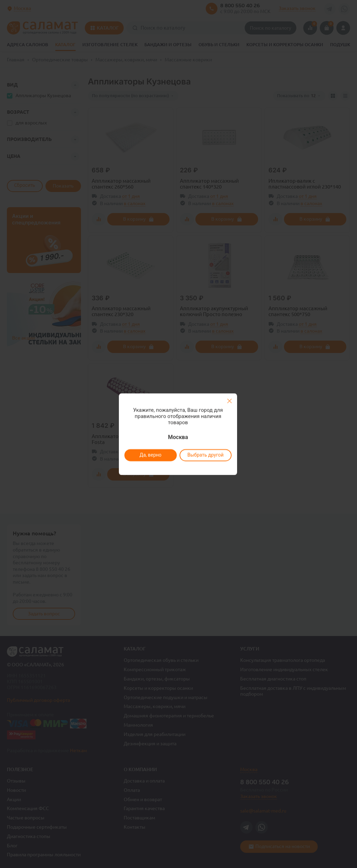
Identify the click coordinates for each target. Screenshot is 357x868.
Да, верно (150, 455)
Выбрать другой (205, 455)
